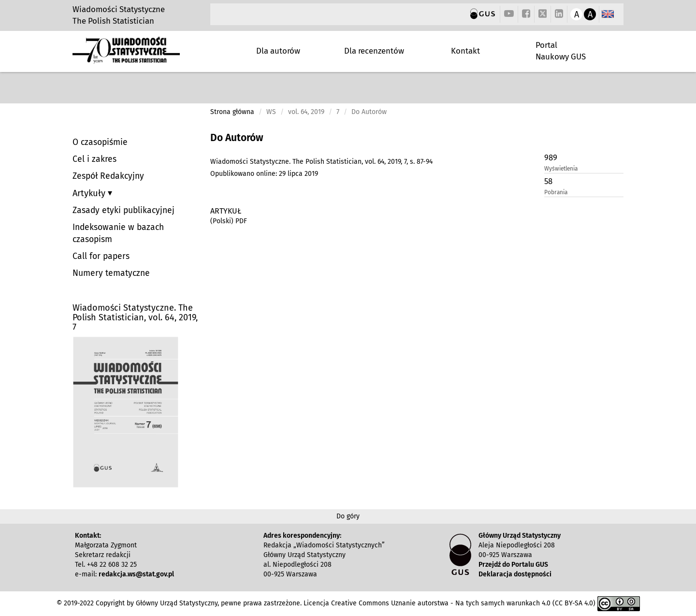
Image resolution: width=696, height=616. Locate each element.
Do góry (348, 516)
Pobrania (556, 192)
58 (548, 181)
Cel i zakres (94, 159)
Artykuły (90, 193)
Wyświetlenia (561, 169)
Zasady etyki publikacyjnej (123, 210)
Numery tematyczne (111, 273)
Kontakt (465, 51)
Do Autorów (237, 138)
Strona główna (232, 112)
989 (551, 158)
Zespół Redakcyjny (108, 176)
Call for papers (101, 256)
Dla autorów (278, 51)
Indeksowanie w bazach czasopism (118, 233)
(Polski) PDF (229, 221)
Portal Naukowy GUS (561, 51)
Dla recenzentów (374, 51)
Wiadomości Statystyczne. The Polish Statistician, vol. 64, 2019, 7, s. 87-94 (321, 162)
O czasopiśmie (100, 142)
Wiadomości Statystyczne (119, 9)
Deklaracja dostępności (515, 574)
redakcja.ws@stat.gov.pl (136, 574)
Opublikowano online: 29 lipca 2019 (264, 174)
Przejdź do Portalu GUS (513, 565)
